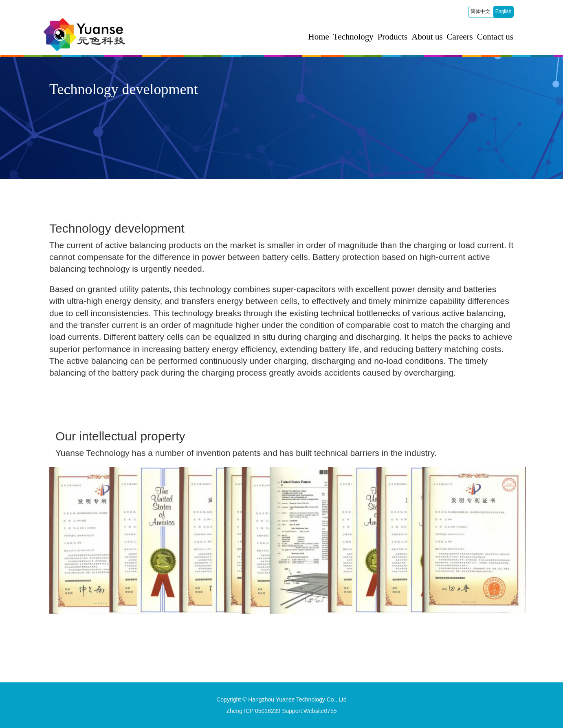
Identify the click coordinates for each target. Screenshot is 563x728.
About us (427, 37)
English (503, 11)
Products (393, 37)
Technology (353, 37)
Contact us (495, 37)
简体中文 (480, 11)
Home (319, 37)
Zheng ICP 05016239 (253, 711)
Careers (460, 37)
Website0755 (320, 711)
